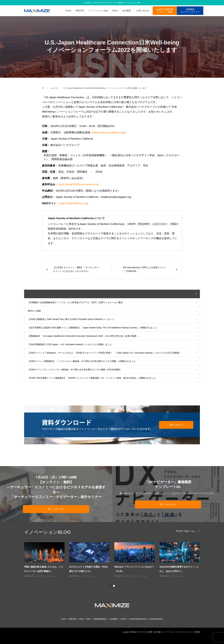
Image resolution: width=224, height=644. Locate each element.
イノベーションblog (98, 11)
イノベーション (88, 576)
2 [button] (115, 586)
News (115, 11)
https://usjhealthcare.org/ (74, 203)
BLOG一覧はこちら (186, 531)
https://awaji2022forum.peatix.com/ (79, 184)
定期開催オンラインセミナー (190, 11)
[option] (114, 560)
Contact (123, 619)
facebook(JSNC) (156, 619)
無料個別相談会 (100, 619)
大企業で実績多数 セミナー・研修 (165, 11)
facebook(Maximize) (138, 619)
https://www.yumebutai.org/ (109, 132)
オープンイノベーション (47, 576)
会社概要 (126, 11)
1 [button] (111, 586)
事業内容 (80, 11)
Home (68, 11)
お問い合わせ (144, 11)
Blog (81, 619)
